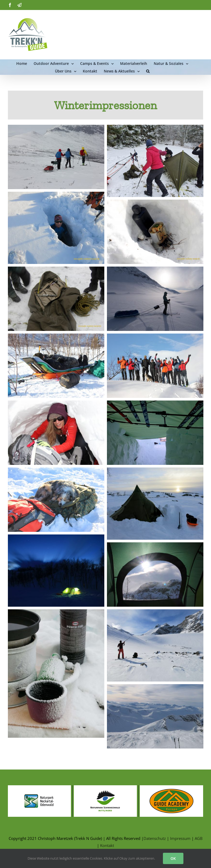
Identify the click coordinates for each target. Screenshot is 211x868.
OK (173, 858)
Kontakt (107, 845)
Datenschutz (155, 838)
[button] (148, 71)
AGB (199, 838)
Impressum (180, 838)
